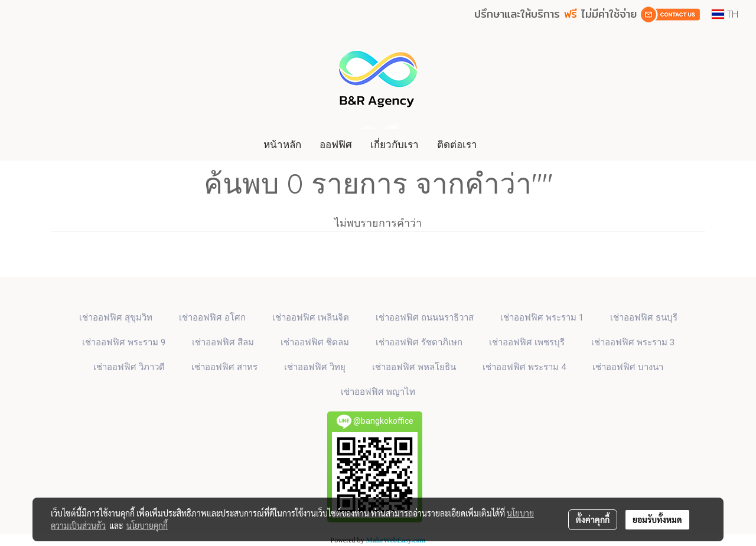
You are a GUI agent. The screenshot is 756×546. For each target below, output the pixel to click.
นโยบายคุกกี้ (147, 525)
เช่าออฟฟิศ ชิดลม (315, 342)
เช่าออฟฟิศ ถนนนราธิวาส (425, 318)
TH (725, 14)
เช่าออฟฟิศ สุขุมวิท (116, 318)
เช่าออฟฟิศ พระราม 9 (124, 342)
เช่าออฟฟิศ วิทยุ (315, 367)
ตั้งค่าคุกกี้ (593, 519)
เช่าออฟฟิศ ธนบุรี (644, 318)
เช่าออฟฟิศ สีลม (223, 342)
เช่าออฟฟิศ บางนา (628, 367)
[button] (497, 145)
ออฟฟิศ (336, 144)
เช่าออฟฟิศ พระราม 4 (524, 367)
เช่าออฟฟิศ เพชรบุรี (527, 342)
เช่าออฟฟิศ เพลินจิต (311, 318)
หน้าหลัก (282, 144)
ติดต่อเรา (457, 144)
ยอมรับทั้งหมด (657, 519)
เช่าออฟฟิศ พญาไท (378, 392)
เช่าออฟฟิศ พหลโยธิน (414, 367)
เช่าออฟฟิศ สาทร (224, 367)
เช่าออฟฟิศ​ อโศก (212, 318)
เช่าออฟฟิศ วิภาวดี (129, 367)
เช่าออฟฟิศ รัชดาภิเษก (419, 342)
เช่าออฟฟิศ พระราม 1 (542, 318)
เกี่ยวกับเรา (395, 144)
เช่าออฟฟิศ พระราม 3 (633, 342)
